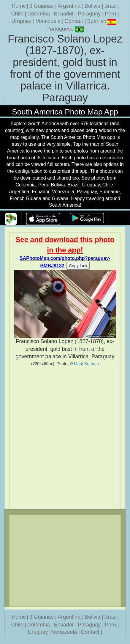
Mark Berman (86, 364)
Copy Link (78, 266)
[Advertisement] (65, 438)
